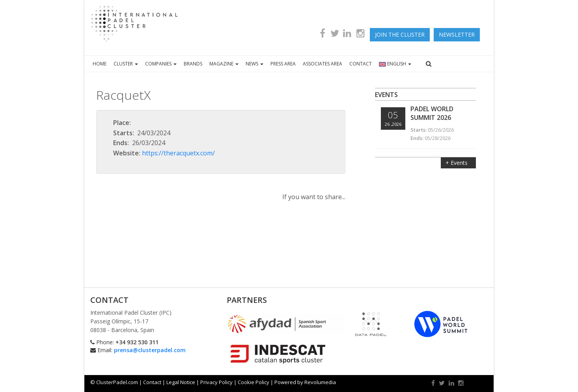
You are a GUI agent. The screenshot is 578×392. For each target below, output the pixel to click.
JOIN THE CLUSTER (400, 35)
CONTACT (361, 64)
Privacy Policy (216, 382)
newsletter (457, 35)
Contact (152, 382)
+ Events (457, 163)
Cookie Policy (254, 382)
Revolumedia (320, 382)
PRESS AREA (283, 64)
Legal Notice (181, 382)
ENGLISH (395, 64)
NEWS (255, 64)
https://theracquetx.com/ (178, 153)
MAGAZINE (224, 64)
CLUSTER (126, 64)
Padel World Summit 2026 (432, 113)
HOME (100, 64)
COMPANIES (161, 64)
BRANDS (193, 64)
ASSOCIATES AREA (323, 64)
